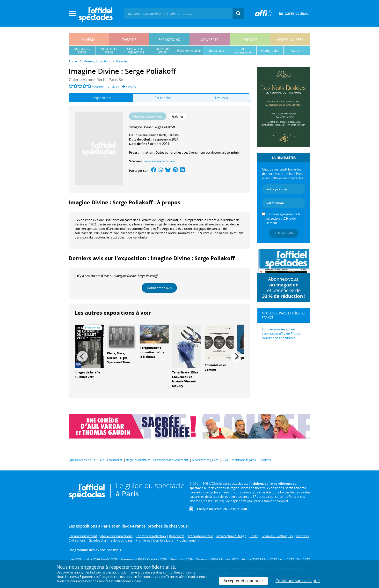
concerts (210, 40)
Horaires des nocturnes (279, 338)
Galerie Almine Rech (152, 135)
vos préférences (166, 577)
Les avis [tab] (221, 98)
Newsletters (200, 460)
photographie (270, 51)
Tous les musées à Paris (279, 329)
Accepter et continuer (243, 581)
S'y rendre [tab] (163, 98)
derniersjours (163, 51)
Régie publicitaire (138, 460)
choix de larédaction (136, 51)
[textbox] (178, 13)
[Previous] (82, 356)
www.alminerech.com (159, 161)
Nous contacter (111, 460)
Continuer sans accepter (298, 581)
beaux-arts (216, 51)
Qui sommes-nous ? (83, 460)
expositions (169, 40)
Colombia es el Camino (215, 367)
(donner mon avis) (106, 86)
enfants (250, 40)
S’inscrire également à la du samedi (283, 218)
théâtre (129, 40)
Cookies (265, 460)
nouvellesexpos (82, 51)
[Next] (236, 356)
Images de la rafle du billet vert (87, 375)
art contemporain (243, 51)
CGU (225, 460)
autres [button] (296, 51)
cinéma (89, 40)
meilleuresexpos (109, 51)
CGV (215, 460)
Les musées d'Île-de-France (281, 334)
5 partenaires (89, 577)
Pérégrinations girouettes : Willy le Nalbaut (152, 352)
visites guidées (290, 40)
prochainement (189, 51)
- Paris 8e (96, 80)
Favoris (129, 86)
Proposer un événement (171, 460)
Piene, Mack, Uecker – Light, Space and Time (118, 358)
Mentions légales (244, 460)
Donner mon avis (159, 288)
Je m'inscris (284, 233)
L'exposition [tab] (101, 98)
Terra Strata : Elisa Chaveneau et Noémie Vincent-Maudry (185, 379)
